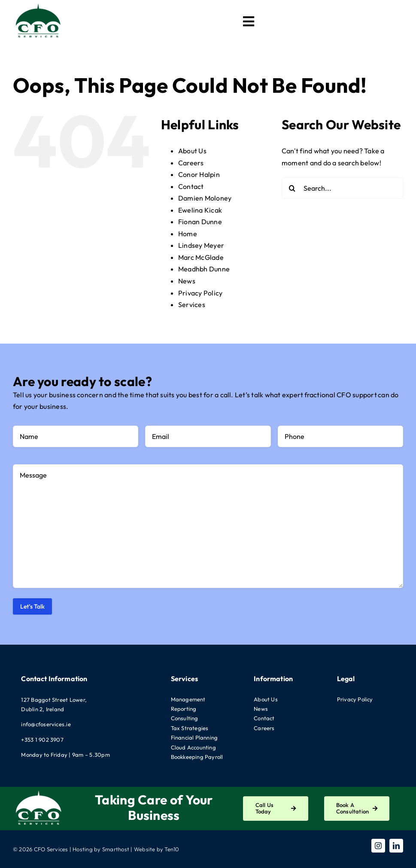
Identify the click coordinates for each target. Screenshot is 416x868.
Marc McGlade (201, 257)
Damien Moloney (205, 198)
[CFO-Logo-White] (39, 790)
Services (192, 305)
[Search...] (342, 188)
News (187, 281)
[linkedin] (396, 846)
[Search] (292, 188)
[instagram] (378, 846)
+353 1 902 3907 (42, 740)
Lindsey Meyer (201, 245)
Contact (191, 186)
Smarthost (116, 849)
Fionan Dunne (200, 222)
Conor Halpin (199, 174)
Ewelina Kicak (200, 210)
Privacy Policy (200, 293)
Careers (191, 163)
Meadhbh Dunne (204, 269)
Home (188, 234)
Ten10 (172, 849)
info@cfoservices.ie (46, 724)
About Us (192, 151)
